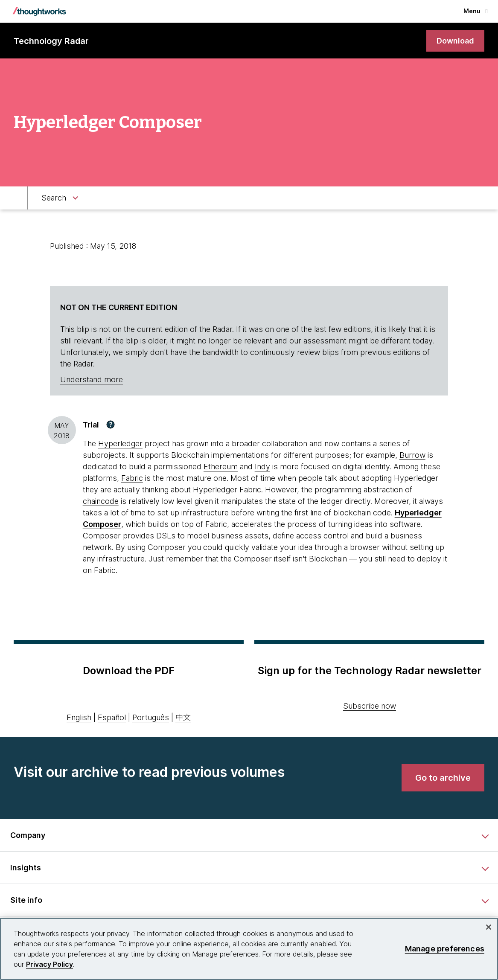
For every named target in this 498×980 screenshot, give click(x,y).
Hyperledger (120, 443)
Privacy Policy (50, 964)
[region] (249, 949)
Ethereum (221, 467)
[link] (455, 41)
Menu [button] (476, 11)
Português (151, 717)
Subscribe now (370, 706)
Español (112, 717)
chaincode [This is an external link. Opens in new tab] (101, 501)
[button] (111, 425)
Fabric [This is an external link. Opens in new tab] (132, 478)
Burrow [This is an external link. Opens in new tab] (412, 455)
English (79, 717)
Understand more (92, 379)
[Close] (489, 927)
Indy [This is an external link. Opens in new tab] (262, 467)
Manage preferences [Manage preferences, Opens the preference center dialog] (445, 949)
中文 (183, 717)
